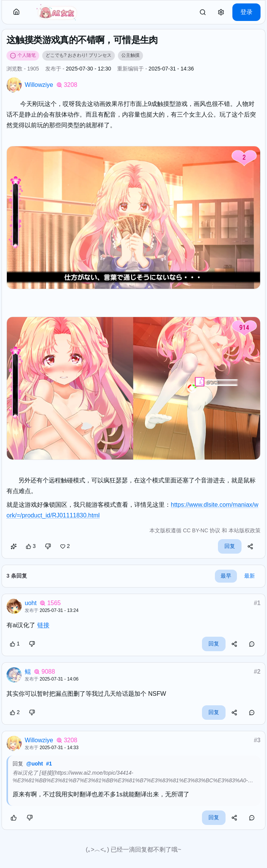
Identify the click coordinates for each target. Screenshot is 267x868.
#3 (257, 740)
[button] (16, 12)
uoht (31, 603)
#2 (257, 672)
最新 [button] (250, 576)
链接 (43, 625)
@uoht (35, 764)
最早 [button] (226, 576)
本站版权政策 (245, 530)
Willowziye (39, 85)
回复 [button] (230, 546)
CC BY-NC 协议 (202, 530)
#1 (257, 603)
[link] (203, 12)
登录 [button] (246, 12)
